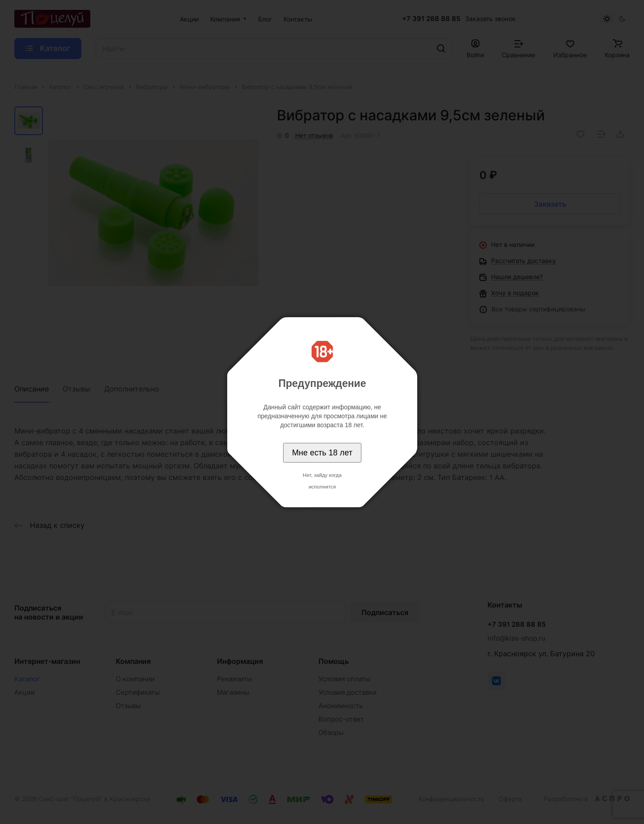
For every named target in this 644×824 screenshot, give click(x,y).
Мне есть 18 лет (322, 453)
